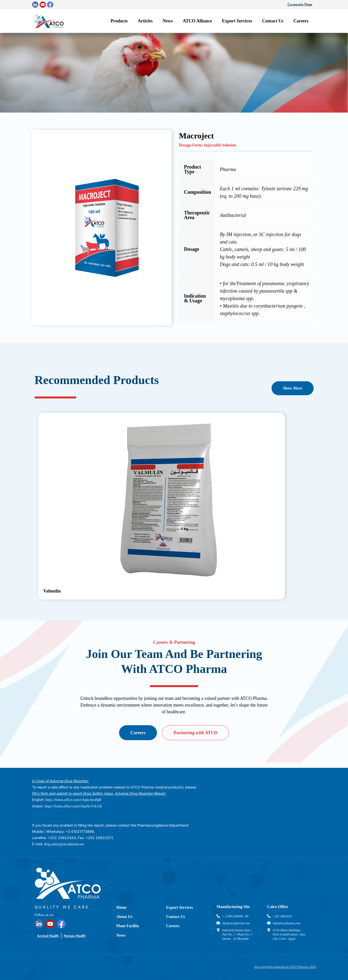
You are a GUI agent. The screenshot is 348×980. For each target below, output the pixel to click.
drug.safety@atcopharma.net (64, 844)
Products (119, 21)
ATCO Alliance (197, 21)
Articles (145, 21)
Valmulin (52, 591)
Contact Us (273, 21)
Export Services (237, 21)
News (168, 21)
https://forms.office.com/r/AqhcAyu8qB (73, 800)
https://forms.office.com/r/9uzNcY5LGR (73, 806)
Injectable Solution (220, 145)
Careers (301, 21)
